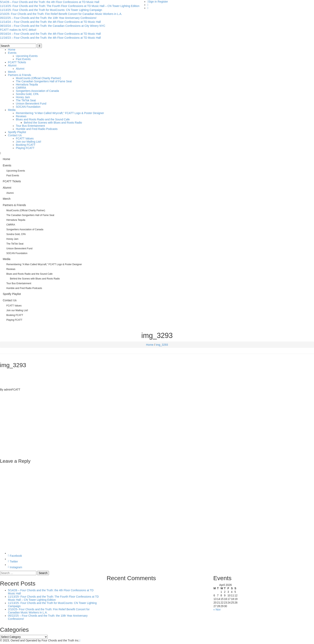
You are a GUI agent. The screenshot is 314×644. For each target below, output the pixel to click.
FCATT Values (25, 138)
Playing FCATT (25, 148)
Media (12, 110)
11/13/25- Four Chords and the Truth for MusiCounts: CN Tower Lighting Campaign (51, 10)
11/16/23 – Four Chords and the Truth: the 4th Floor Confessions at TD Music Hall (50, 38)
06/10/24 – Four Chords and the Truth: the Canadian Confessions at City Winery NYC (53, 26)
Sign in (153, 2)
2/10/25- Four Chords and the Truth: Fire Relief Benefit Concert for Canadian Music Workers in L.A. (61, 14)
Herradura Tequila (27, 84)
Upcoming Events (27, 56)
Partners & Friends (20, 75)
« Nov (217, 609)
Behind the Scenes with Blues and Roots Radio (53, 123)
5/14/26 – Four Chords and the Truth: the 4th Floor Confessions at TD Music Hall (50, 2)
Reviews (21, 116)
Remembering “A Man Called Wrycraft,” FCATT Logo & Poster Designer (60, 113)
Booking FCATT (26, 145)
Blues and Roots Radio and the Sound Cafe (43, 119)
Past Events (23, 59)
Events (12, 53)
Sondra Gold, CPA (27, 94)
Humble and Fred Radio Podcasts (37, 129)
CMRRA (21, 88)
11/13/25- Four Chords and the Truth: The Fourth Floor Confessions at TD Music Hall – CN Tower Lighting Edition (70, 6)
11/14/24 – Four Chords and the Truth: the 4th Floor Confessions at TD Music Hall (50, 22)
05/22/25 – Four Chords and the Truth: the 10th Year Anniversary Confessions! (48, 18)
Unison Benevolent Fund (31, 104)
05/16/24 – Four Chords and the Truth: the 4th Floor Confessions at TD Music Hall (50, 34)
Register (163, 2)
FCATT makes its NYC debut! (18, 30)
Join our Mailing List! (29, 142)
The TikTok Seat (26, 100)
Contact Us (15, 135)
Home (12, 50)
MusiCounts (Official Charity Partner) (38, 78)
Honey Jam (23, 97)
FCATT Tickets (17, 62)
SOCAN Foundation (28, 107)
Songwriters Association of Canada (37, 91)
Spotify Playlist (17, 132)
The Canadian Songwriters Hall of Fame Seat (44, 81)
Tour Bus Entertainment (30, 126)
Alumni (12, 65)
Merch (12, 72)
